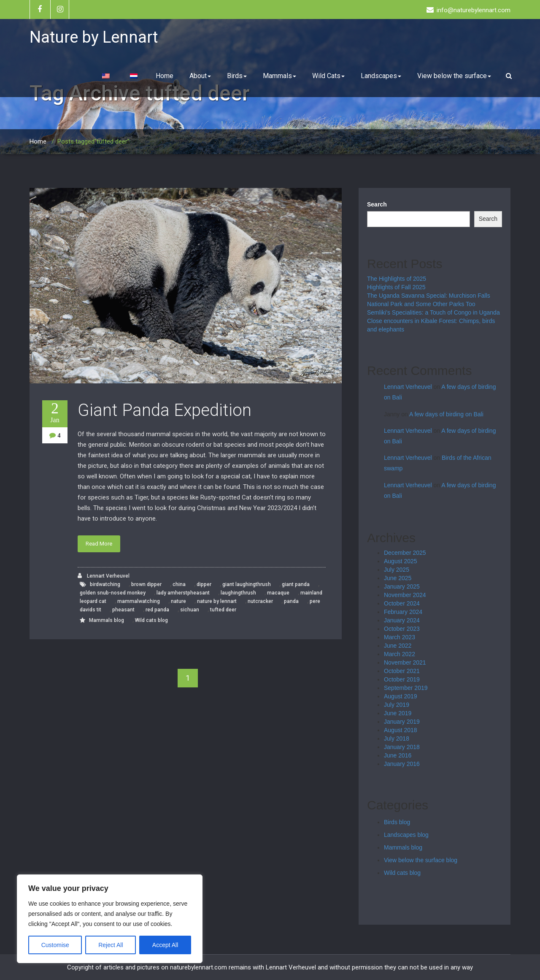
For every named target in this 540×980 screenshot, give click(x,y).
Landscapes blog (406, 835)
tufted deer (223, 610)
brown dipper (146, 584)
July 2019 (397, 705)
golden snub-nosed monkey (113, 593)
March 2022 (400, 654)
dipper (204, 584)
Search (377, 204)
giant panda (296, 584)
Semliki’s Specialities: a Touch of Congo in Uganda (433, 312)
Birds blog (397, 822)
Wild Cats (328, 76)
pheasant (123, 610)
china (179, 584)
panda (291, 601)
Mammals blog (107, 620)
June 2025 (398, 578)
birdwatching (105, 584)
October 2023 (402, 629)
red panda (157, 610)
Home (165, 76)
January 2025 (402, 586)
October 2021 (402, 671)
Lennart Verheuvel (104, 576)
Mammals (279, 76)
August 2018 (401, 730)
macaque (278, 593)
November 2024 (405, 595)
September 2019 (406, 688)
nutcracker (260, 601)
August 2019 (401, 696)
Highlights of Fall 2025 (396, 287)
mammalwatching (139, 601)
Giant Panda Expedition (165, 410)
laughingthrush (238, 593)
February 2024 (403, 612)
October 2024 (402, 603)
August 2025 (401, 561)
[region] (110, 919)
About (200, 76)
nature (178, 601)
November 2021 (405, 662)
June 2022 (398, 646)
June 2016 (398, 755)
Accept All (165, 945)
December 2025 (405, 553)
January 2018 (402, 747)
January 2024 (402, 620)
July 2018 (397, 738)
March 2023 (400, 637)
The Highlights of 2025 (397, 279)
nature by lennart (217, 601)
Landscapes (381, 76)
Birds (237, 76)
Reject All (111, 945)
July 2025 (397, 570)
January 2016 (402, 764)
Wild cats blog (151, 620)
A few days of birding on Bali (446, 414)
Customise (55, 945)
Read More (99, 544)
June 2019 (398, 713)
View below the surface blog (421, 860)
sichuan (190, 610)
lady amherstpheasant (183, 593)
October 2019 (402, 679)
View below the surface (454, 76)
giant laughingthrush (247, 584)
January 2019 (402, 722)
